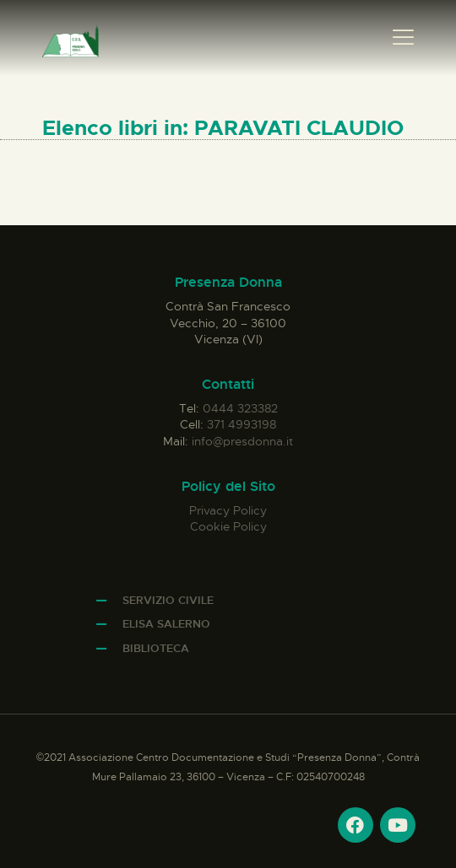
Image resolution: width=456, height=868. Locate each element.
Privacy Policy (228, 510)
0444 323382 (240, 408)
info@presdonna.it (242, 441)
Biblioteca (156, 648)
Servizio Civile (168, 600)
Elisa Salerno (166, 624)
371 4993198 (242, 424)
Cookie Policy (228, 526)
